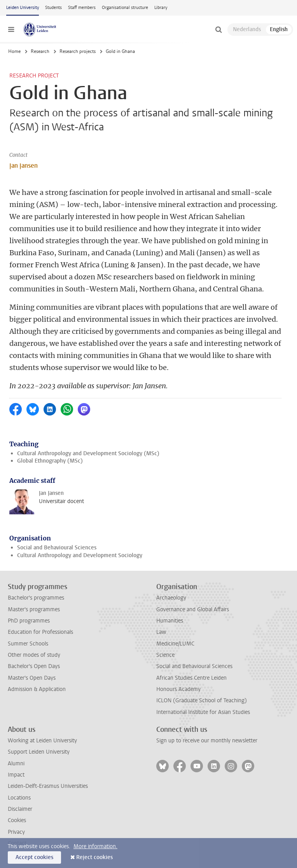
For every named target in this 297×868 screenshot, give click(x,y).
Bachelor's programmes (36, 598)
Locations (19, 798)
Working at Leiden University (42, 741)
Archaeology (171, 598)
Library (161, 8)
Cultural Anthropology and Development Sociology (80, 555)
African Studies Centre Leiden (191, 678)
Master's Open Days (32, 678)
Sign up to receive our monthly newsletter (207, 741)
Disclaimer (20, 809)
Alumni (16, 764)
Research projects (78, 51)
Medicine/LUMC (175, 644)
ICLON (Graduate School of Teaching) (202, 701)
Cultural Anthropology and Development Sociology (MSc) (88, 453)
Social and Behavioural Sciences (57, 548)
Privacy (16, 832)
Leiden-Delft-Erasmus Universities (48, 786)
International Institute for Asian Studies (203, 712)
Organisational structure (125, 8)
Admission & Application (37, 689)
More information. (95, 846)
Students (53, 8)
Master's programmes (34, 609)
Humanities (170, 621)
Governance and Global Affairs (193, 609)
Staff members (82, 8)
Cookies (17, 820)
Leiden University (23, 8)
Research (40, 51)
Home (14, 51)
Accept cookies (34, 857)
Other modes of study (34, 655)
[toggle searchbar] (218, 30)
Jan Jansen (24, 166)
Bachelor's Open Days (34, 666)
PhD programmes (29, 621)
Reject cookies (94, 857)
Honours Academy (178, 689)
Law (161, 632)
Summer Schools (28, 644)
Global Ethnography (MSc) (50, 461)
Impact (16, 775)
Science (165, 655)
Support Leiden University (39, 752)
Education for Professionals (40, 632)
